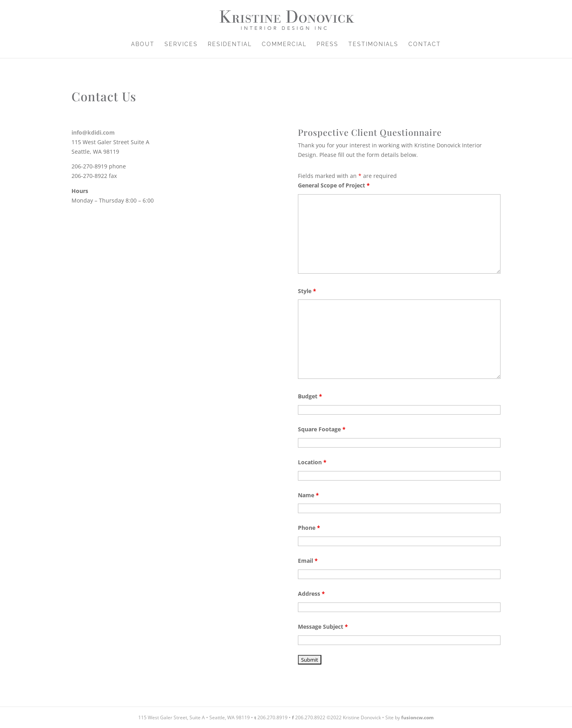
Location (312, 462)
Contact (425, 44)
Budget (310, 396)
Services (181, 44)
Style (307, 291)
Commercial (284, 44)
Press (328, 44)
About (143, 44)
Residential (230, 44)
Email (308, 561)
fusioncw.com (417, 717)
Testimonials (373, 44)
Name (308, 495)
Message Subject (323, 627)
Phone (309, 528)
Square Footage (322, 429)
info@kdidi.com (93, 132)
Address (311, 594)
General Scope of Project (334, 185)
